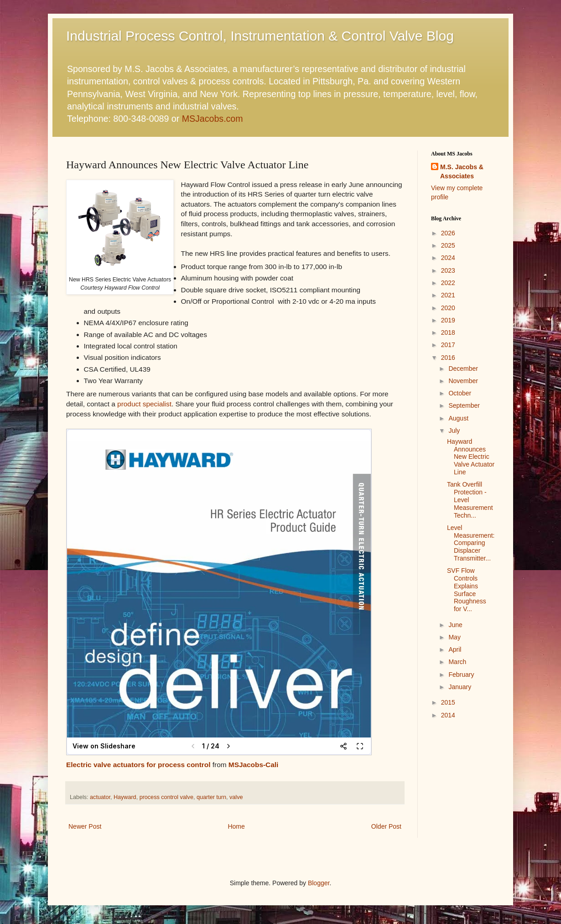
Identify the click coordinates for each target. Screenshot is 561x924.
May (454, 637)
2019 (448, 320)
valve (236, 797)
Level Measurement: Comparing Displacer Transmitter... (471, 543)
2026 (448, 233)
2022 (448, 283)
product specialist (144, 404)
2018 (448, 332)
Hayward (125, 797)
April (455, 649)
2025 (448, 245)
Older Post (386, 826)
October (460, 393)
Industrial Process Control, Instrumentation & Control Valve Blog (260, 36)
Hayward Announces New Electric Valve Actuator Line (471, 457)
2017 (448, 345)
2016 (448, 358)
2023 (448, 270)
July (454, 431)
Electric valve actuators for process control (138, 765)
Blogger (319, 883)
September (464, 405)
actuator (100, 797)
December (463, 369)
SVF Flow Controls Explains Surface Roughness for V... (467, 590)
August (458, 418)
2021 (448, 295)
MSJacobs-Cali (253, 765)
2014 (448, 715)
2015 (448, 702)
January (460, 687)
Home (236, 826)
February (461, 675)
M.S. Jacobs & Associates (462, 171)
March (457, 662)
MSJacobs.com (213, 119)
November (463, 381)
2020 (448, 308)
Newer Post (85, 826)
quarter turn (211, 797)
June (455, 625)
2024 (448, 258)
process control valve (166, 797)
